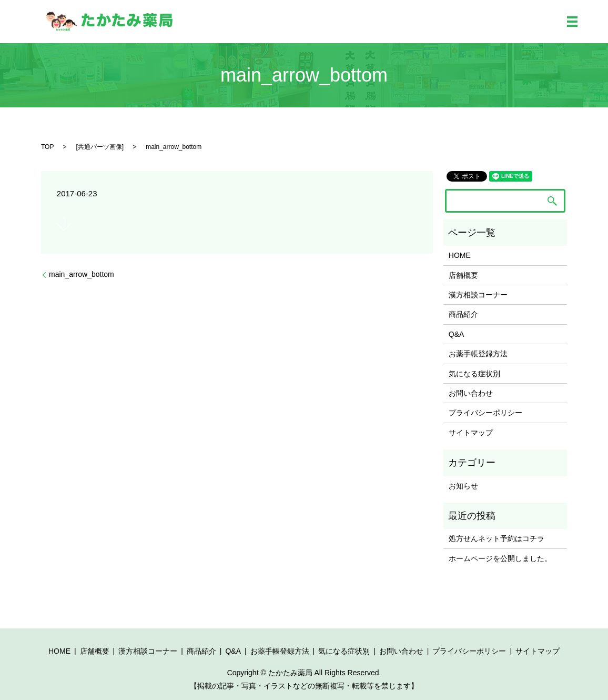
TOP (47, 147)
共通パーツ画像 (100, 147)
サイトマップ (471, 433)
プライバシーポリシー (485, 413)
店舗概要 (463, 275)
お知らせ (463, 486)
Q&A (457, 334)
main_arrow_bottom (82, 274)
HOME (460, 255)
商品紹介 (463, 314)
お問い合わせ (471, 393)
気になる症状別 (474, 374)
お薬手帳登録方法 (478, 354)
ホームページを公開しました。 (500, 558)
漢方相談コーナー (478, 295)
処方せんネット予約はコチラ (496, 538)
